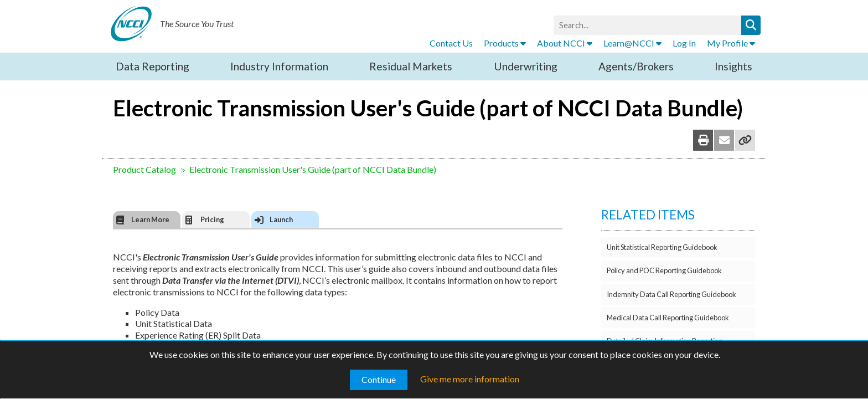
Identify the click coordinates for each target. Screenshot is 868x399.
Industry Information (279, 66)
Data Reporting (153, 66)
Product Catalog (144, 169)
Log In (684, 43)
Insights (733, 66)
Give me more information (470, 379)
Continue (379, 379)
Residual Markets (411, 66)
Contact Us (451, 43)
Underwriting (526, 66)
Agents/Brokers (636, 66)
